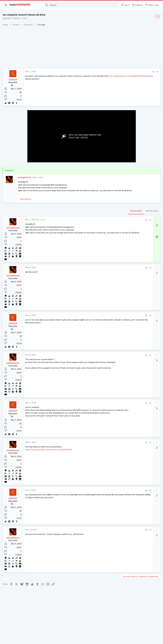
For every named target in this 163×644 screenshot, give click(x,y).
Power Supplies (128, 219)
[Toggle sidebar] (157, 16)
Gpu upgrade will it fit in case (139, 390)
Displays (126, 410)
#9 (104, 533)
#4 (104, 318)
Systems (125, 306)
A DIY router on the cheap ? (139, 319)
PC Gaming (127, 199)
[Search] (76, 5)
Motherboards (128, 356)
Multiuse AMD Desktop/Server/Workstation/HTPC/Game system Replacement (141, 348)
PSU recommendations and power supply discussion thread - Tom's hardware (140, 208)
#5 (104, 358)
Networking (127, 325)
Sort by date (89, 214)
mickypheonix (25, 177)
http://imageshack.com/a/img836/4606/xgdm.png (48, 79)
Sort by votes (106, 214)
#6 (104, 406)
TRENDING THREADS (126, 157)
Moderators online (127, 417)
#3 (104, 271)
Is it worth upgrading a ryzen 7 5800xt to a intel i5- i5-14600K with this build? (140, 295)
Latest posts (124, 313)
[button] (6, 5)
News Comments (129, 182)
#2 (104, 223)
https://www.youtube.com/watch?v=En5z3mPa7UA (49, 452)
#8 (104, 493)
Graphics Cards (128, 339)
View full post (26, 202)
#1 (111, 72)
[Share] (107, 72)
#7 (104, 445)
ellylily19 (9, 18)
